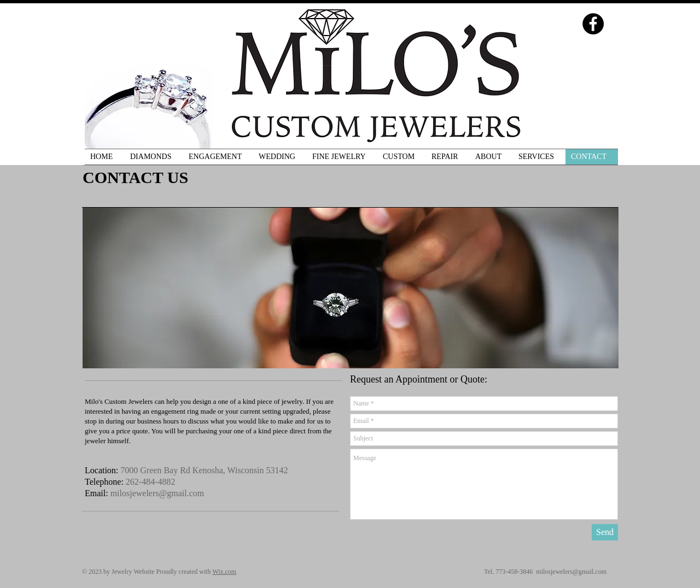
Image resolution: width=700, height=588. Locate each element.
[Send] (605, 532)
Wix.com (224, 572)
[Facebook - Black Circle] (593, 24)
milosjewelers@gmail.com (157, 493)
